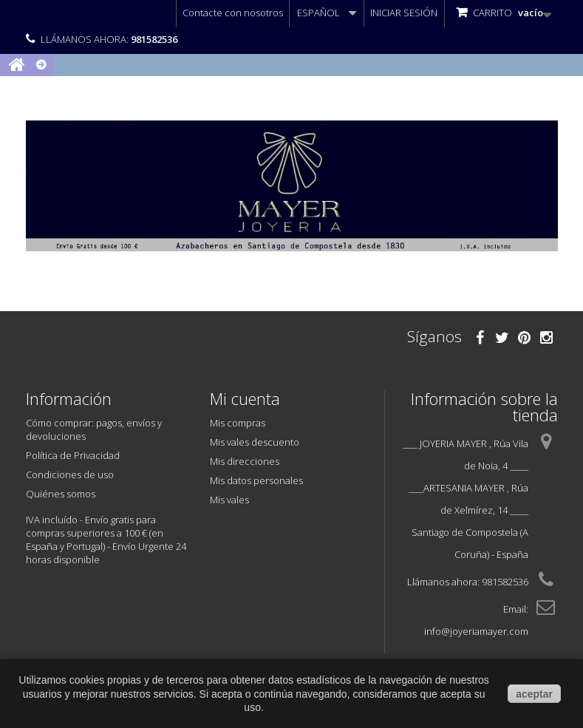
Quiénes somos (61, 494)
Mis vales (229, 500)
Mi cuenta (245, 398)
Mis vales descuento (255, 442)
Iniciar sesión (404, 13)
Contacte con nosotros (233, 13)
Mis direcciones (245, 461)
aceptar (534, 694)
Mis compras (238, 423)
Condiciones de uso (70, 474)
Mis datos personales (256, 480)
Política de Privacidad (73, 455)
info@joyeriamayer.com (476, 631)
